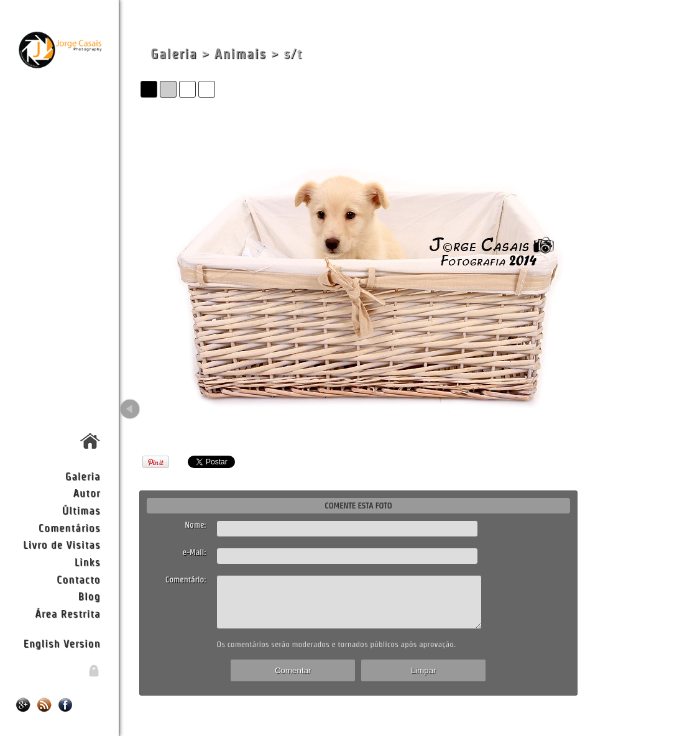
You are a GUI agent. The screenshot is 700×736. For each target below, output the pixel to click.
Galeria (83, 476)
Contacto (78, 579)
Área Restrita (67, 613)
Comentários (70, 527)
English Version (62, 643)
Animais (241, 54)
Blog (89, 596)
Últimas (81, 510)
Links (88, 562)
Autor (87, 493)
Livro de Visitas (62, 544)
